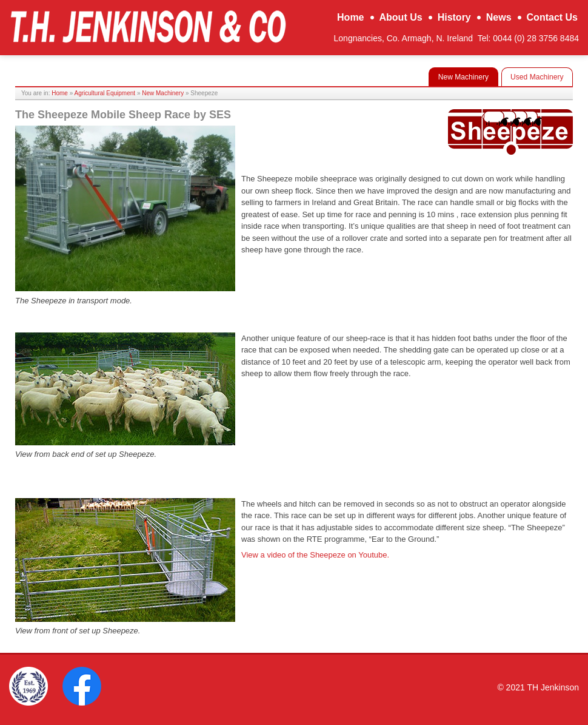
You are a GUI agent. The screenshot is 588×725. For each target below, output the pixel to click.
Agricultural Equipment (105, 93)
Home (60, 93)
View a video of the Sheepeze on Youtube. (315, 555)
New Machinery (163, 93)
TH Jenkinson (148, 26)
